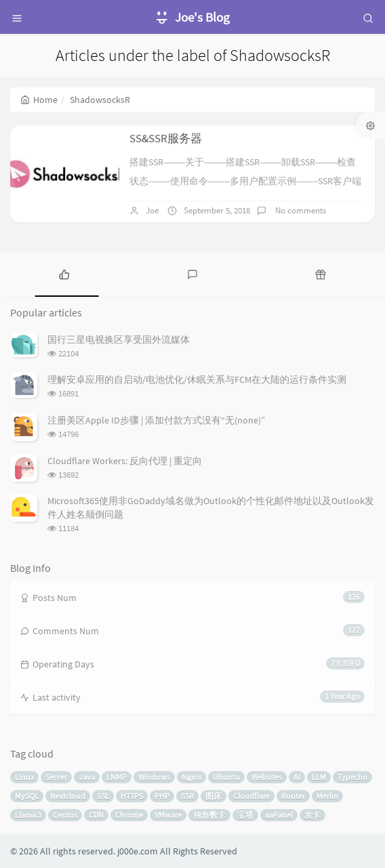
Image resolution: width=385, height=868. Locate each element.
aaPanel (279, 815)
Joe (152, 210)
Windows (154, 777)
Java (87, 777)
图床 (214, 796)
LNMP (117, 777)
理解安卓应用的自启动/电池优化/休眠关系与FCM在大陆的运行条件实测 (197, 379)
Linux (24, 777)
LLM (319, 777)
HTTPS (132, 796)
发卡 (312, 815)
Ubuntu (226, 777)
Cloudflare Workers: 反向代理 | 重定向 (125, 461)
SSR (187, 796)
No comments (300, 210)
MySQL (27, 796)
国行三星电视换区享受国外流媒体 (119, 339)
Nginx (191, 777)
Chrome (129, 815)
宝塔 (245, 815)
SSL (103, 796)
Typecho (352, 777)
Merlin (327, 796)
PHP (162, 796)
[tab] (64, 273)
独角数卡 (209, 815)
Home (39, 100)
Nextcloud (68, 796)
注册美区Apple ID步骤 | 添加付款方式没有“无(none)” (156, 420)
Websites (267, 777)
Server (56, 777)
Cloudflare (251, 796)
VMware (168, 815)
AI (297, 777)
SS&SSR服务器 (166, 138)
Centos (65, 815)
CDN (96, 815)
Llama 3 (28, 815)
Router (293, 796)
